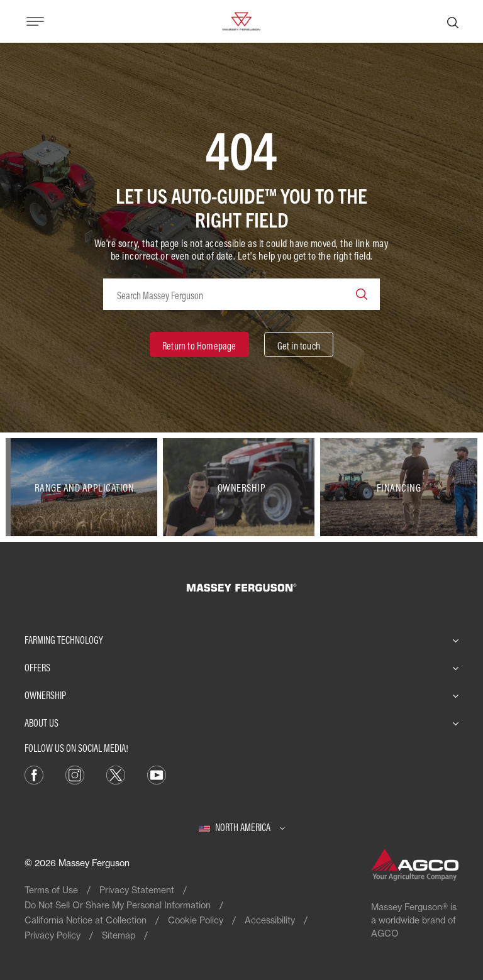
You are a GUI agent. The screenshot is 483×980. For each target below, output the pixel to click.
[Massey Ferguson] (241, 20)
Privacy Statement (137, 890)
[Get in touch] (299, 344)
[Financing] (399, 487)
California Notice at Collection (86, 920)
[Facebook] (34, 774)
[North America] (242, 827)
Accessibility (270, 920)
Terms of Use (51, 890)
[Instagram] (75, 774)
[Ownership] (241, 487)
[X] (116, 774)
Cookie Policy (196, 920)
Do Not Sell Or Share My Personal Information (118, 905)
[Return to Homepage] (199, 344)
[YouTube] (157, 774)
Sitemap (119, 935)
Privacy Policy (53, 935)
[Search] (453, 21)
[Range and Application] (84, 487)
